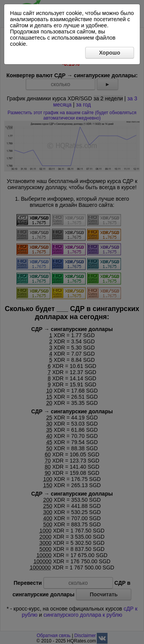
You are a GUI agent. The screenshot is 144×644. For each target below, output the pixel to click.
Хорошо (110, 53)
